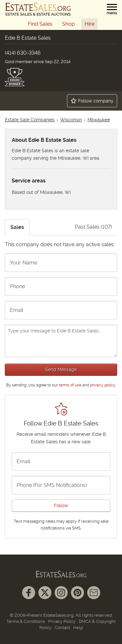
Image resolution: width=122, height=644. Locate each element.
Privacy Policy (62, 621)
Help (78, 628)
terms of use (70, 385)
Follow (61, 505)
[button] (112, 9)
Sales (17, 227)
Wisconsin (71, 120)
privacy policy (103, 385)
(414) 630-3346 (23, 53)
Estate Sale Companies (30, 120)
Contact (62, 628)
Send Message (61, 369)
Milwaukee (99, 120)
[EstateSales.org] (38, 9)
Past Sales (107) (93, 227)
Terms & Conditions (26, 621)
